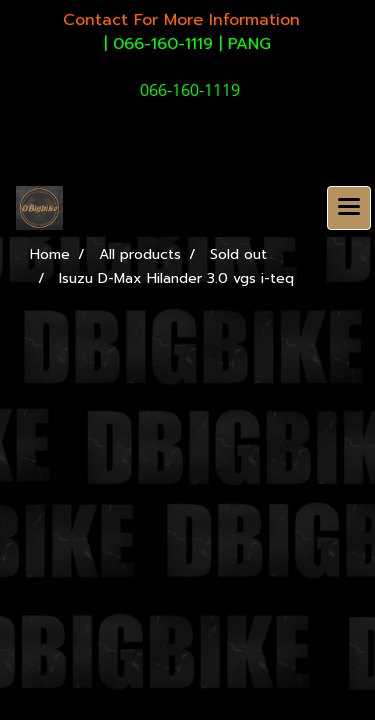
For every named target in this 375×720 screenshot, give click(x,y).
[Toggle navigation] (349, 208)
